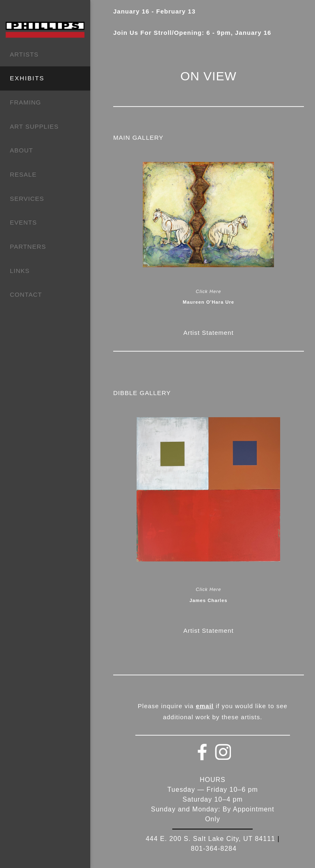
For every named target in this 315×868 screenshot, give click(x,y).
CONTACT (26, 294)
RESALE (23, 174)
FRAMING (25, 102)
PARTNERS (28, 247)
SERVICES (27, 199)
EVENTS (23, 222)
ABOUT (22, 150)
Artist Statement (209, 333)
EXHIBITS (27, 78)
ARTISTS (24, 54)
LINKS (20, 271)
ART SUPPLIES (34, 126)
